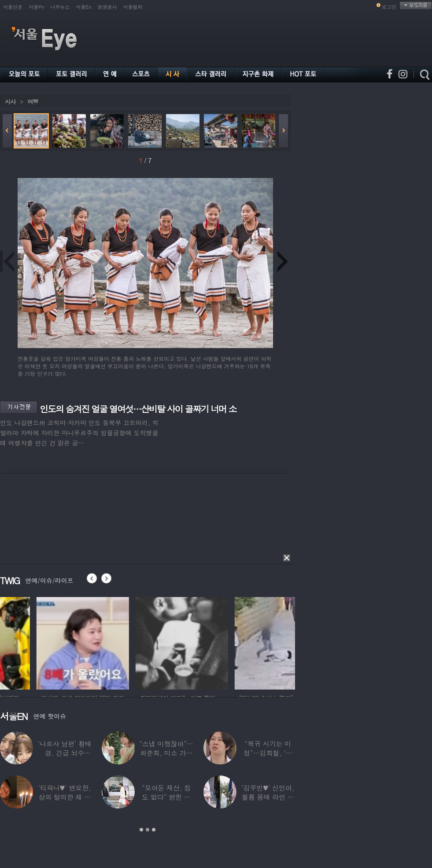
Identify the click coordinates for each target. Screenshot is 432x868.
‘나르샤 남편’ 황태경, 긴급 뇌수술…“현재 (65, 753)
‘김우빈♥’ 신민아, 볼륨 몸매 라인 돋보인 (268, 797)
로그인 (389, 7)
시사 (10, 102)
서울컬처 (133, 7)
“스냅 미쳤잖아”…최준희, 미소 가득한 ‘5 (166, 753)
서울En (83, 7)
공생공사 (107, 7)
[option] (46, 642)
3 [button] (154, 830)
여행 (33, 102)
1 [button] (141, 830)
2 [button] (148, 830)
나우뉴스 (60, 7)
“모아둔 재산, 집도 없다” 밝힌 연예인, (166, 797)
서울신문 (13, 7)
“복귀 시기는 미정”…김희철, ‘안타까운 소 (268, 753)
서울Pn (36, 7)
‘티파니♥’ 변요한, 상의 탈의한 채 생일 (65, 797)
